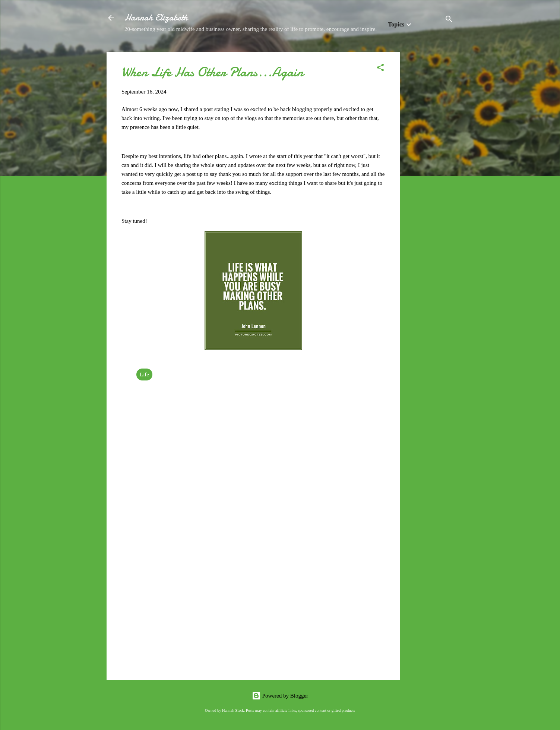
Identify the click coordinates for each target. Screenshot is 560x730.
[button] (380, 69)
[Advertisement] (430, 164)
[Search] (449, 20)
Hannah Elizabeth (156, 18)
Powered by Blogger (280, 696)
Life (144, 375)
